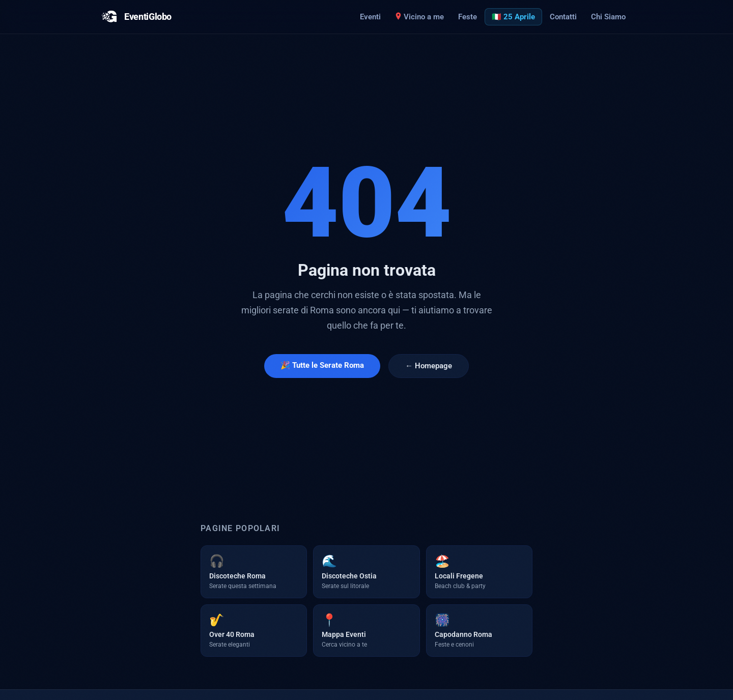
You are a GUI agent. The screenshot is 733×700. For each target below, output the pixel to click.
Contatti (563, 17)
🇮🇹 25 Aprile (513, 17)
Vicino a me (419, 17)
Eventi (370, 17)
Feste (468, 17)
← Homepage (429, 366)
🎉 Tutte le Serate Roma (322, 365)
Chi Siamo (608, 17)
